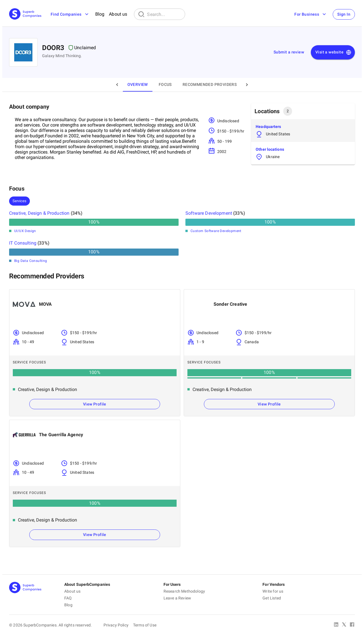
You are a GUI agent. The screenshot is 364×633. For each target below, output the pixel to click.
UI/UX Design (25, 231)
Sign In (344, 14)
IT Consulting (23, 243)
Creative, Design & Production (39, 213)
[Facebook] (352, 625)
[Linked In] (336, 625)
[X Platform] (344, 625)
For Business (311, 14)
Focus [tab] (165, 84)
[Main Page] (25, 14)
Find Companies (70, 14)
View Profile (95, 404)
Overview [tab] (138, 84)
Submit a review (289, 52)
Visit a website (333, 52)
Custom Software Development (216, 231)
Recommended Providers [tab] (210, 84)
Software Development (209, 213)
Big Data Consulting (31, 261)
